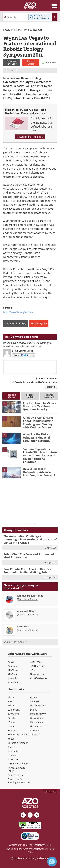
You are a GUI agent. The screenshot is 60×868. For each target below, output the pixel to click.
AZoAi (33, 670)
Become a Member (18, 743)
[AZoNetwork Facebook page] (30, 815)
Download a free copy (30, 137)
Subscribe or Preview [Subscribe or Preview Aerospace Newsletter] (28, 630)
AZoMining (13, 682)
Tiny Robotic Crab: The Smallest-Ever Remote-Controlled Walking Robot (28, 571)
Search (11, 747)
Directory (13, 718)
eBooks (11, 722)
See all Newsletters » (15, 642)
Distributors (36, 718)
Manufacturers (38, 714)
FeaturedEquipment (49, 396)
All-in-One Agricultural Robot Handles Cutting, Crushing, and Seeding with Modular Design (38, 422)
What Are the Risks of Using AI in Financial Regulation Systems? (37, 437)
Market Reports (38, 706)
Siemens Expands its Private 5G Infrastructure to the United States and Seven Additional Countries (40, 455)
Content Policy (15, 775)
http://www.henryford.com (19, 312)
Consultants (36, 722)
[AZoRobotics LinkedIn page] (23, 815)
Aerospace (23, 627)
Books (11, 726)
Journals (12, 730)
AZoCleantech (15, 670)
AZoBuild (12, 678)
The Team (35, 735)
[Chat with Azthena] (52, 862)
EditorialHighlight (30, 396)
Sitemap (34, 730)
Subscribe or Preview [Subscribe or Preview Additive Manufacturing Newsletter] (28, 599)
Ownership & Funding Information (19, 781)
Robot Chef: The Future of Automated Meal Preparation (29, 556)
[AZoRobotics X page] (37, 815)
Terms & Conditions (18, 763)
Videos (34, 697)
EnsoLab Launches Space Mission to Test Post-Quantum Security (40, 406)
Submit (51, 387)
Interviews (13, 714)
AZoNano (13, 666)
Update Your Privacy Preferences (30, 858)
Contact (12, 755)
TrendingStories (11, 396)
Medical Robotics (33, 30)
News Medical (38, 674)
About (11, 697)
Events (34, 710)
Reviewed (51, 62)
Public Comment (48, 378)
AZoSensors (36, 662)
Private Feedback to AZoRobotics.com (36, 382)
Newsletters (14, 751)
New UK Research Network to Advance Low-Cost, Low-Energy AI (40, 472)
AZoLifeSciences (39, 678)
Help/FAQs (36, 726)
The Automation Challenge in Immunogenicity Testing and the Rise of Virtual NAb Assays (30, 539)
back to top (50, 791)
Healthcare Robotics (18, 735)
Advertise (13, 759)
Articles (12, 706)
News (19, 30)
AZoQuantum (37, 666)
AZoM (11, 662)
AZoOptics (13, 674)
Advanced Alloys (26, 611)
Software (35, 701)
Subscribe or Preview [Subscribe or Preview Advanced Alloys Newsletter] (28, 614)
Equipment (14, 710)
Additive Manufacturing (30, 596)
